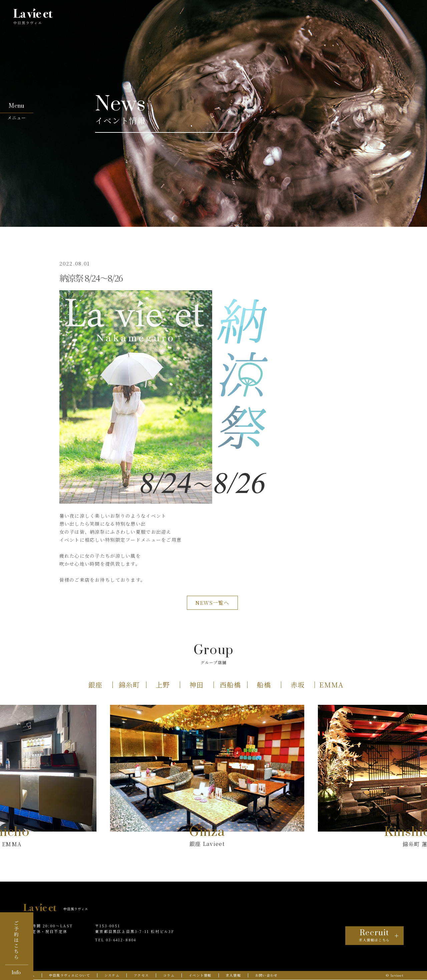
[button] (96, 685)
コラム (169, 975)
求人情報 (233, 975)
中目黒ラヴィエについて (70, 975)
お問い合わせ (267, 975)
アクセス (141, 975)
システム (112, 975)
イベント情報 (200, 975)
